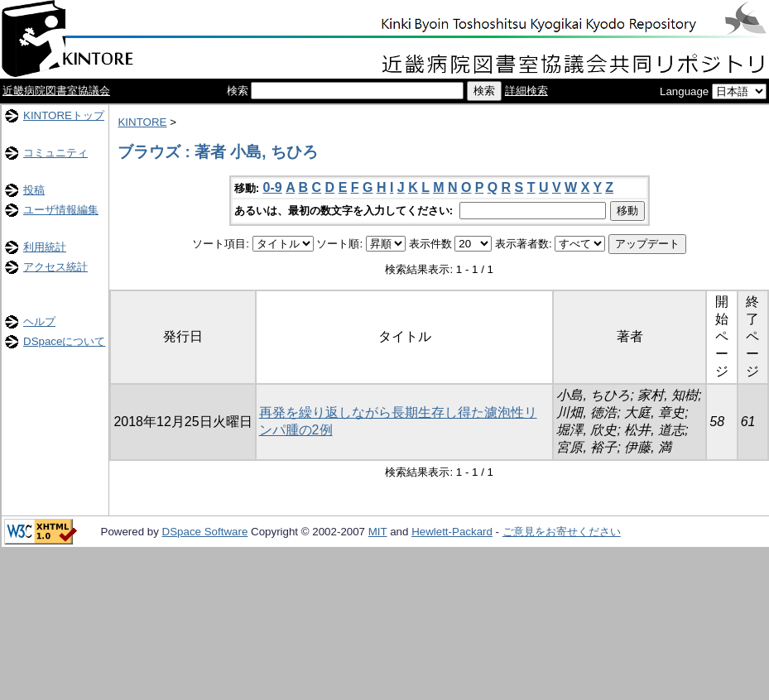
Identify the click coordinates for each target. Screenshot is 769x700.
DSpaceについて (64, 341)
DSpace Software (205, 532)
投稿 (34, 190)
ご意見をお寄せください (562, 532)
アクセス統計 (55, 267)
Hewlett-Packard (452, 532)
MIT (378, 532)
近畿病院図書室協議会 (56, 91)
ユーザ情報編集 (61, 210)
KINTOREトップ (64, 115)
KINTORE (142, 122)
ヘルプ (39, 321)
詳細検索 (526, 91)
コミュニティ (55, 153)
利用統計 (45, 247)
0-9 (273, 187)
